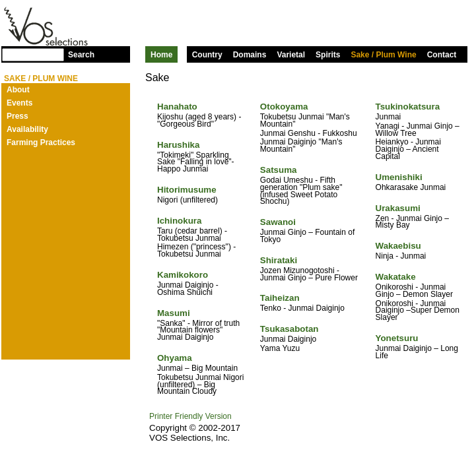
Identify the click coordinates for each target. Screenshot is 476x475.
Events (19, 103)
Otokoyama (284, 107)
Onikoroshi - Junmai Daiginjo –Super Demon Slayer (418, 311)
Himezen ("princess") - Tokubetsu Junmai (196, 250)
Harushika (178, 145)
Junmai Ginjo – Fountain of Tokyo (307, 236)
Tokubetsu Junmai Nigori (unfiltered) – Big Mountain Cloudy (200, 385)
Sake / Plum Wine (383, 55)
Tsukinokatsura (408, 107)
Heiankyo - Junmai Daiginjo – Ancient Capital (408, 149)
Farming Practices (41, 142)
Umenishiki (399, 177)
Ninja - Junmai (401, 256)
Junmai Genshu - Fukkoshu (309, 133)
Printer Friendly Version (190, 416)
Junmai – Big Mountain (197, 368)
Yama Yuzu (280, 348)
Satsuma (279, 170)
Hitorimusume (187, 190)
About (18, 90)
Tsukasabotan (289, 329)
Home (161, 55)
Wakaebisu (398, 246)
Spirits (328, 55)
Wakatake (396, 277)
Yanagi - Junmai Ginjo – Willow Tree (418, 130)
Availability (27, 129)
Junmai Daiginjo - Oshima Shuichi (188, 289)
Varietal (291, 55)
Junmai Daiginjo (288, 339)
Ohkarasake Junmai (411, 187)
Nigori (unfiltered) (187, 200)
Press (17, 116)
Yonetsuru (397, 338)
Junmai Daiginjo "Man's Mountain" (301, 145)
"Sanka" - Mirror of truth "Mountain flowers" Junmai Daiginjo (198, 331)
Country (207, 55)
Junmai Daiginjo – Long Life (417, 352)
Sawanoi (278, 222)
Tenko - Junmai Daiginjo (302, 308)
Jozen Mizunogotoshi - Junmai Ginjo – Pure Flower (309, 274)
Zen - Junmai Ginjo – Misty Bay (412, 222)
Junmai (389, 117)
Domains (250, 55)
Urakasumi (398, 208)
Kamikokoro (183, 275)
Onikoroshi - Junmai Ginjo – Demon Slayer (414, 291)
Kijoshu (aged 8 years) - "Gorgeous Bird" (199, 120)
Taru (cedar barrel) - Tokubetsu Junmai (192, 235)
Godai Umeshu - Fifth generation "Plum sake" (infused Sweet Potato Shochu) (301, 191)
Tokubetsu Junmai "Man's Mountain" (305, 120)
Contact (442, 55)
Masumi (174, 313)
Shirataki (279, 260)
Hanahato (177, 107)
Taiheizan (280, 298)
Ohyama (175, 358)
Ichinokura (179, 221)
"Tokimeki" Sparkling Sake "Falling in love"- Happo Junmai (196, 162)
